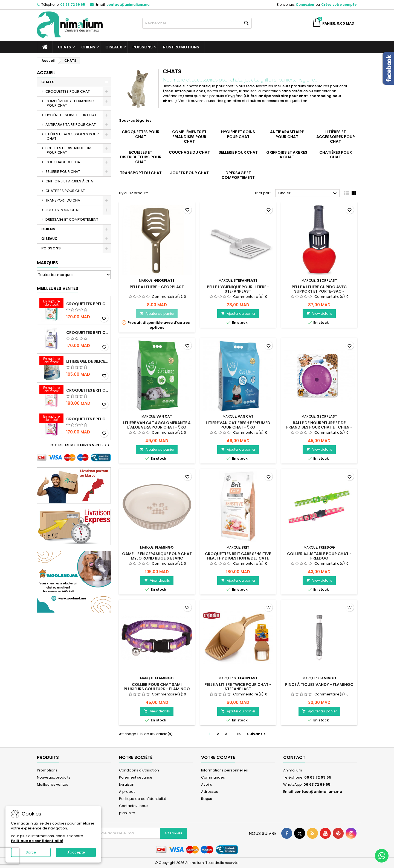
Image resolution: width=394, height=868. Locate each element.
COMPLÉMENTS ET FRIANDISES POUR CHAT (70, 103)
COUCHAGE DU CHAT (64, 162)
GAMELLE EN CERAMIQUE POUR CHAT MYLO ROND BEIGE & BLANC (157, 556)
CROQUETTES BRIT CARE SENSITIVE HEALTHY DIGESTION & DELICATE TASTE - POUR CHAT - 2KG (238, 558)
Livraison (127, 784)
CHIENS (88, 47)
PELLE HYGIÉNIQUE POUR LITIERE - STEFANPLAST (238, 289)
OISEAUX (114, 47)
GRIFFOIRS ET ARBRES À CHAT (70, 181)
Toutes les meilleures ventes (79, 445)
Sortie (31, 852)
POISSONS (143, 47)
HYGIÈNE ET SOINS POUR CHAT (71, 115)
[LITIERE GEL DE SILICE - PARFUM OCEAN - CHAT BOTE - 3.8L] (51, 361)
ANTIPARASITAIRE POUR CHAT (71, 125)
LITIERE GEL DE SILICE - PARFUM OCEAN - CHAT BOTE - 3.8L (87, 361)
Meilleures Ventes (58, 288)
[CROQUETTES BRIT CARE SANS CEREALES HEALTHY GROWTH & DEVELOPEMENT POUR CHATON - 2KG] (51, 419)
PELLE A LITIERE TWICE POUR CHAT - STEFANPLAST (238, 687)
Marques (47, 263)
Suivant (257, 734)
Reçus (207, 799)
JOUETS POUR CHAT (63, 210)
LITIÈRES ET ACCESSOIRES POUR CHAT (72, 136)
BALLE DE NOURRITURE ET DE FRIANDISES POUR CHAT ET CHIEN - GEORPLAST (319, 427)
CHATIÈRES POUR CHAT (65, 191)
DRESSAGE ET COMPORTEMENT (72, 219)
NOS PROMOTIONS (181, 47)
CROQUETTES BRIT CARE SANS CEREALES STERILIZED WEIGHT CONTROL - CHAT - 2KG (87, 333)
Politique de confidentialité (143, 799)
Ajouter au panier (157, 314)
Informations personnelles (224, 770)
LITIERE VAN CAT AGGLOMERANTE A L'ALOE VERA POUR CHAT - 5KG (157, 425)
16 (239, 734)
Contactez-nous (134, 806)
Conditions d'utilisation (139, 770)
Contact (294, 757)
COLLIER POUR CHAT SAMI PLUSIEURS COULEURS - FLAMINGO (157, 687)
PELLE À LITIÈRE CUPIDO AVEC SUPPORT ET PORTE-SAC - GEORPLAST (319, 291)
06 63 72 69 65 (73, 5)
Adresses (210, 792)
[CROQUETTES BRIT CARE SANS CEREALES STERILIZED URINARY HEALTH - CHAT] (51, 304)
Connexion (305, 5)
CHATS (64, 47)
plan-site (127, 813)
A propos (127, 792)
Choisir (308, 193)
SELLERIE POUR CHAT (63, 172)
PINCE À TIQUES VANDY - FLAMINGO (319, 685)
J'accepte (76, 852)
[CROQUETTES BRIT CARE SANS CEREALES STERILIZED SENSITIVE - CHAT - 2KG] (51, 390)
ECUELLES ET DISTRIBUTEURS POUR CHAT (69, 150)
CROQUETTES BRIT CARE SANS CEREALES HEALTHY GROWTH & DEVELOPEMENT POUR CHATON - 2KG (87, 419)
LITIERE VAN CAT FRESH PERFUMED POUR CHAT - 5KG (238, 425)
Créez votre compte (339, 5)
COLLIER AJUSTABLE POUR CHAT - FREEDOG (319, 556)
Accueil (46, 73)
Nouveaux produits (54, 777)
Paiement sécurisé (136, 777)
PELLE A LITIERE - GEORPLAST (157, 287)
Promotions (47, 770)
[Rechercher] (197, 23)
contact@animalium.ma (128, 5)
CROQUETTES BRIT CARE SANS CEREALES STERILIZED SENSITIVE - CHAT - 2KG (87, 390)
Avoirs (207, 784)
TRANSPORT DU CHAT (64, 200)
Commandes (213, 777)
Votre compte (218, 757)
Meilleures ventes (53, 784)
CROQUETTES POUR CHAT (68, 91)
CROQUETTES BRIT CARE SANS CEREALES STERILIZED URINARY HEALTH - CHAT (87, 304)
